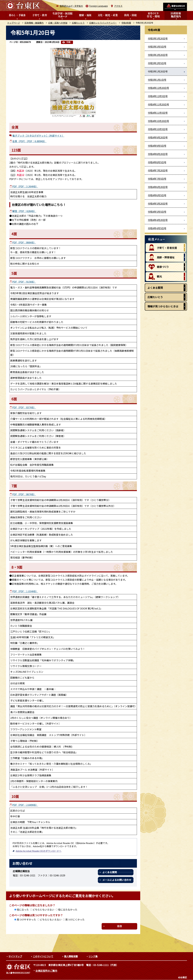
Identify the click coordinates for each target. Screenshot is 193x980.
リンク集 (93, 956)
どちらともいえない (43, 910)
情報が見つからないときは (163, 306)
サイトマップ (15, 956)
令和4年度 (126, 23)
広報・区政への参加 (58, 23)
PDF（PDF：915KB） (24, 282)
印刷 (68, 42)
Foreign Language (99, 6)
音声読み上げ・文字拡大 (71, 6)
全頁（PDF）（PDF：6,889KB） (29, 141)
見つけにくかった (75, 919)
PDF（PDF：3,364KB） (25, 186)
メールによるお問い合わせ (117, 880)
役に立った (23, 910)
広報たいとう (78, 23)
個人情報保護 (71, 956)
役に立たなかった (68, 910)
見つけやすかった (26, 919)
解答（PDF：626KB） (24, 211)
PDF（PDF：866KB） (24, 242)
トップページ (14, 23)
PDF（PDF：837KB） (24, 407)
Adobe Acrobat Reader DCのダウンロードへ (37, 851)
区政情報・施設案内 (34, 23)
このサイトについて (43, 956)
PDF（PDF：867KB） (24, 494)
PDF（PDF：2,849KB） (25, 805)
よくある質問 (110, 872)
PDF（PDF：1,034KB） (25, 591)
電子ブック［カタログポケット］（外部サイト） (38, 136)
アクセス (118, 6)
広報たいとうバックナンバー (103, 23)
